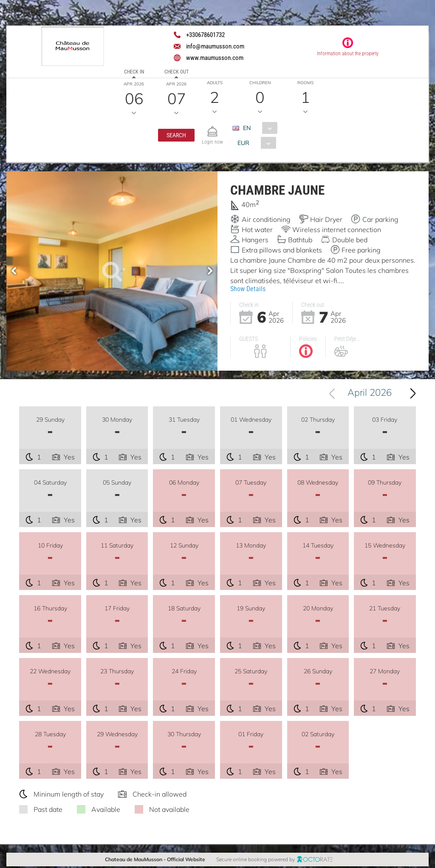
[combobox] (258, 128)
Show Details (248, 289)
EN (247, 128)
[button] (176, 135)
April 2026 (370, 394)
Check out (177, 72)
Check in (134, 72)
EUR (243, 143)
